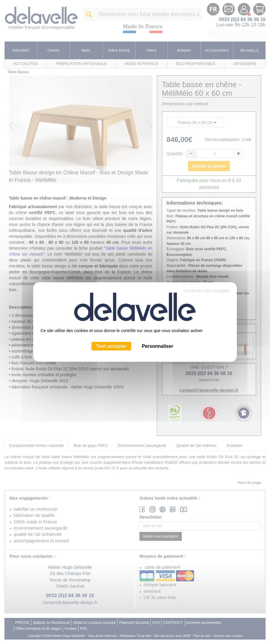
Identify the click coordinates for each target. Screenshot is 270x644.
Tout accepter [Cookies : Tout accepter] (111, 346)
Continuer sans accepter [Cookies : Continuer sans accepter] (207, 291)
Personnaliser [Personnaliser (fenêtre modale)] (157, 346)
